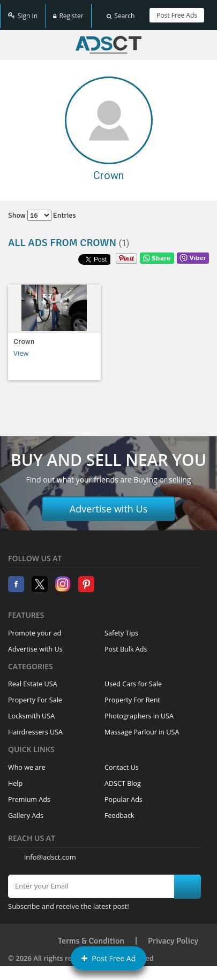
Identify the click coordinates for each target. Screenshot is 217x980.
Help (15, 778)
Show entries (42, 209)
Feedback (119, 810)
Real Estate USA (33, 678)
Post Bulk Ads (126, 643)
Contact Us (122, 761)
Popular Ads (124, 794)
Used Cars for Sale (133, 678)
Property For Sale (35, 694)
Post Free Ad (109, 958)
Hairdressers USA (35, 726)
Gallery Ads (26, 810)
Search (121, 12)
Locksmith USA (31, 710)
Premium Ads (29, 794)
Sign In (23, 12)
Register (68, 12)
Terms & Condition (91, 935)
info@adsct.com (50, 851)
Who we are (27, 761)
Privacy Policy (173, 935)
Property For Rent (132, 694)
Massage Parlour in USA (142, 726)
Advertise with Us (109, 503)
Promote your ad (35, 627)
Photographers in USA (139, 710)
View (21, 347)
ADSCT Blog (123, 778)
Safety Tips (121, 627)
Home (108, 39)
